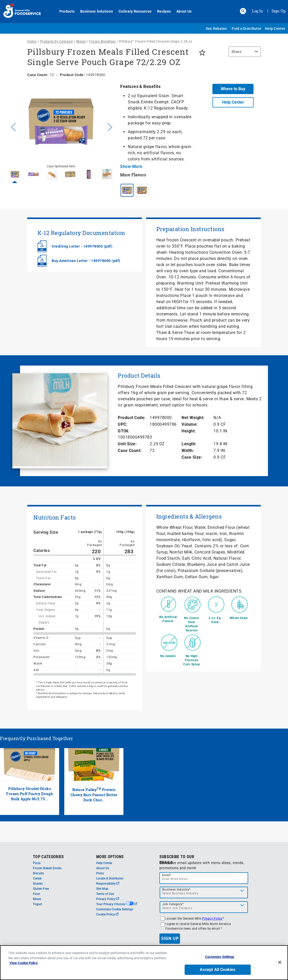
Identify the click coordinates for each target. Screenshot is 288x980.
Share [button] (236, 52)
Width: (188, 451)
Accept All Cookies (218, 970)
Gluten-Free (41, 889)
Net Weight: (193, 418)
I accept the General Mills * (195, 919)
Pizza (37, 863)
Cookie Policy (107, 914)
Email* (167, 875)
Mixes (37, 899)
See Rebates (216, 29)
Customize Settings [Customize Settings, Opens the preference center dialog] (220, 957)
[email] (204, 878)
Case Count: (130, 451)
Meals (81, 41)
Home (32, 41)
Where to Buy (233, 89)
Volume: (190, 424)
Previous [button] (12, 126)
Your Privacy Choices (117, 904)
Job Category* (173, 904)
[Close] (280, 962)
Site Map (102, 889)
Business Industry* (176, 890)
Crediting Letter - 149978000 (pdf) (82, 246)
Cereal (37, 878)
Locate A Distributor (110, 878)
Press (100, 873)
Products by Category (57, 41)
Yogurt (38, 904)
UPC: (123, 424)
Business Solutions (97, 11)
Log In (258, 11)
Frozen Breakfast (102, 41)
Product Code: (132, 418)
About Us (184, 11)
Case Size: (192, 457)
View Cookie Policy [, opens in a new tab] (24, 963)
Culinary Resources (135, 11)
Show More (131, 166)
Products (67, 11)
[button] (243, 11)
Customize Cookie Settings (115, 909)
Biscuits (38, 873)
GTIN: (124, 431)
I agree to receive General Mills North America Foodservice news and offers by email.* (198, 926)
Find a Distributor (246, 29)
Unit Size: (127, 444)
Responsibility (108, 884)
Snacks (38, 884)
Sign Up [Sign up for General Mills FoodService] (279, 11)
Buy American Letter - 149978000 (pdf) (86, 261)
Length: (189, 444)
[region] (243, 54)
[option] (61, 126)
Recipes (164, 11)
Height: (189, 431)
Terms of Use (105, 894)
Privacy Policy (108, 899)
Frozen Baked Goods (47, 868)
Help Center (275, 29)
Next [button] (110, 126)
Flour (37, 894)
